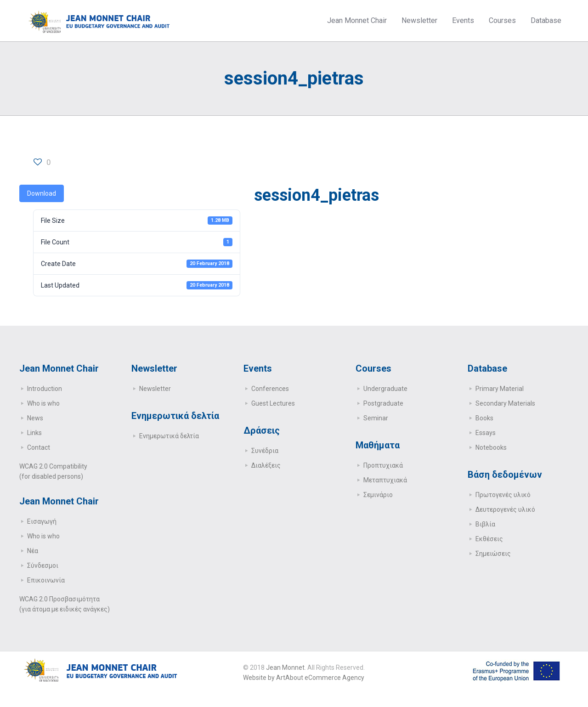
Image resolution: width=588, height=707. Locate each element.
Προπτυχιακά (383, 465)
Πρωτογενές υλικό (503, 495)
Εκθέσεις (489, 539)
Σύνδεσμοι (43, 566)
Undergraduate (385, 389)
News (35, 418)
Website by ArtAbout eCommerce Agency (304, 678)
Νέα (33, 551)
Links (34, 433)
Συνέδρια (265, 451)
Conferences (270, 389)
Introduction (45, 389)
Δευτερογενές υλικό (505, 509)
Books (484, 418)
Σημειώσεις (493, 554)
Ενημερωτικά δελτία (169, 436)
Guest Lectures (273, 403)
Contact (39, 447)
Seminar (376, 418)
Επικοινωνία (46, 580)
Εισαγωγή (42, 521)
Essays (486, 433)
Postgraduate (383, 403)
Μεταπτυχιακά (385, 480)
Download (42, 193)
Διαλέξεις (266, 465)
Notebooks (491, 447)
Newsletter (155, 389)
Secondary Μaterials (505, 403)
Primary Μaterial (500, 389)
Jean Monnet (285, 667)
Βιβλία (485, 524)
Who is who (43, 403)
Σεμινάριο (378, 495)
